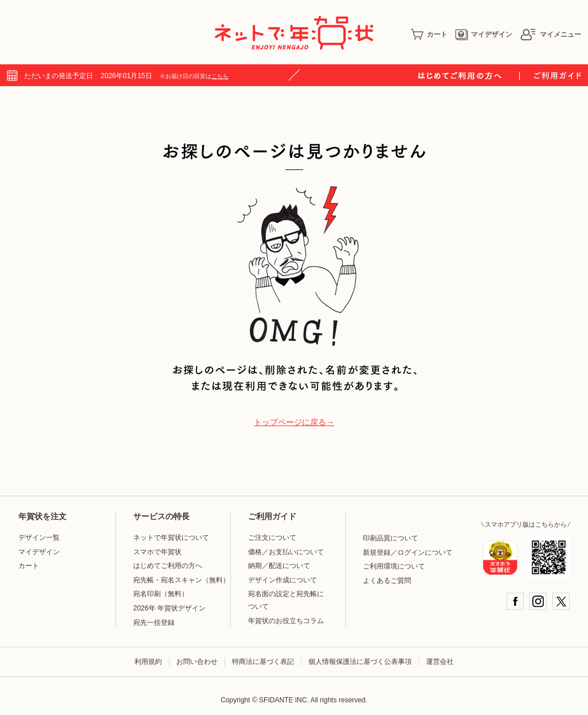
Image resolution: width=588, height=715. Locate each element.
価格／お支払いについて (286, 552)
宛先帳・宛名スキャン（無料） (181, 580)
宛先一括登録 (154, 623)
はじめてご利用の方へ (168, 566)
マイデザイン (484, 34)
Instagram (538, 601)
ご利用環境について (394, 566)
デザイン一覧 (39, 538)
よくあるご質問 (387, 581)
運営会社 (440, 662)
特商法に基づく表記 (263, 662)
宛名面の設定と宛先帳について (286, 600)
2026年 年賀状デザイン (169, 608)
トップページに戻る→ (294, 422)
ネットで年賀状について (171, 538)
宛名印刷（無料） (161, 594)
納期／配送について (279, 566)
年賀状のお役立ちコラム (286, 621)
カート (429, 34)
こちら (220, 76)
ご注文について (272, 538)
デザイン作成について (283, 580)
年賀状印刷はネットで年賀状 (294, 33)
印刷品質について (390, 538)
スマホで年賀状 (157, 552)
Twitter (561, 601)
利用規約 (148, 662)
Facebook (515, 601)
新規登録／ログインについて (408, 552)
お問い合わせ (197, 662)
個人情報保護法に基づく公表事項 (360, 662)
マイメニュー (551, 34)
